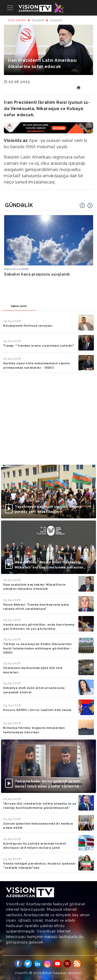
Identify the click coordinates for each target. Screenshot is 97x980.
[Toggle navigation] (10, 8)
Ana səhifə (17, 20)
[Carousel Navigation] (86, 205)
